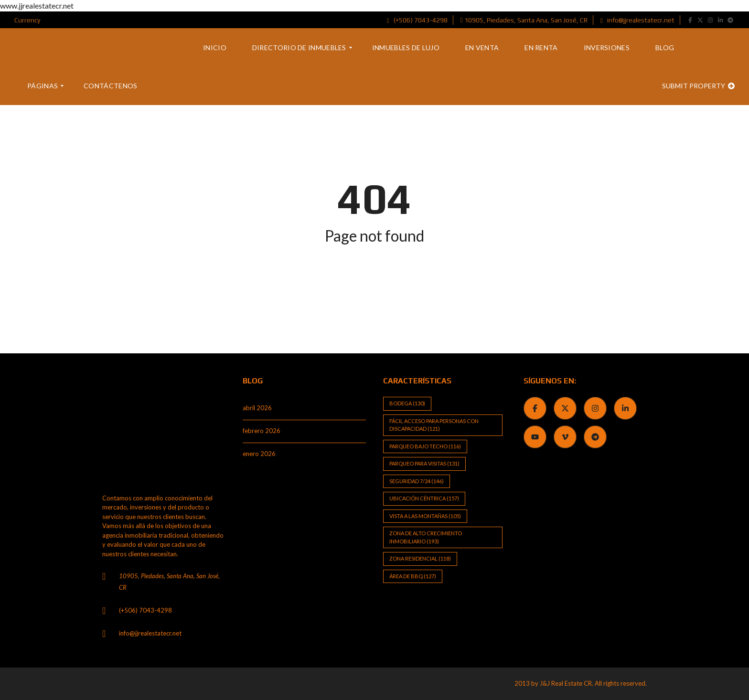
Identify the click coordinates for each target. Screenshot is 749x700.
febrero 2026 (262, 431)
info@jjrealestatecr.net (637, 20)
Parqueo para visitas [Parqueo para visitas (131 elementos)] (424, 463)
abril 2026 (257, 408)
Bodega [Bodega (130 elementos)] (407, 403)
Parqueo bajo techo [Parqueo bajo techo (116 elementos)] (425, 446)
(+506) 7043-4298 (417, 20)
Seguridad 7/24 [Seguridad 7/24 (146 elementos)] (417, 481)
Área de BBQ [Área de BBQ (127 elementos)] (413, 576)
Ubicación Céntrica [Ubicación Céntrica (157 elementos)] (424, 498)
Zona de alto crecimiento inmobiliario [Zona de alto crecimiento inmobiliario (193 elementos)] (426, 537)
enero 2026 (259, 454)
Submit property (698, 86)
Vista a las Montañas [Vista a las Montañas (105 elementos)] (425, 516)
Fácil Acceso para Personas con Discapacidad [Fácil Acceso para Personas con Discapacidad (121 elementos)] (434, 425)
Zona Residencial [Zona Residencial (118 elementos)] (420, 558)
